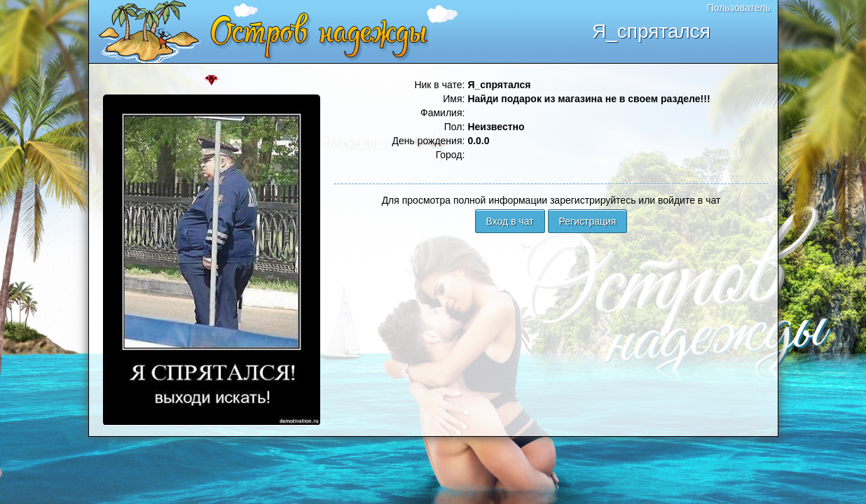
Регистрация (588, 221)
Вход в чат (510, 221)
